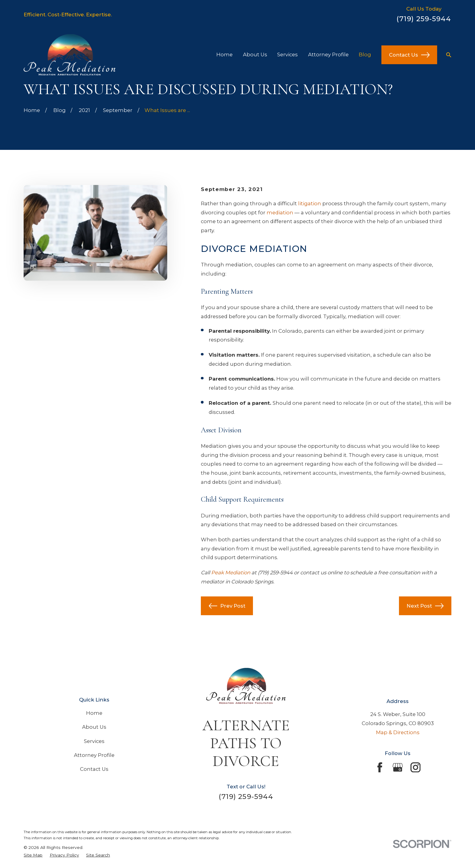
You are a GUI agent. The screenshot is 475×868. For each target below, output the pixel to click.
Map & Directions (398, 732)
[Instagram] (415, 767)
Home (94, 713)
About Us (94, 727)
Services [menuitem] (287, 54)
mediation (280, 213)
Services (94, 741)
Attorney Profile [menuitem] (328, 54)
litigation (310, 203)
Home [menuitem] (224, 54)
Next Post (425, 606)
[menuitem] (33, 855)
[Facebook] (380, 767)
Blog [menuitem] (365, 54)
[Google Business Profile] (398, 767)
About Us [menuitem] (255, 54)
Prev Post (227, 606)
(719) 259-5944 (424, 19)
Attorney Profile (94, 755)
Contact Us (409, 55)
